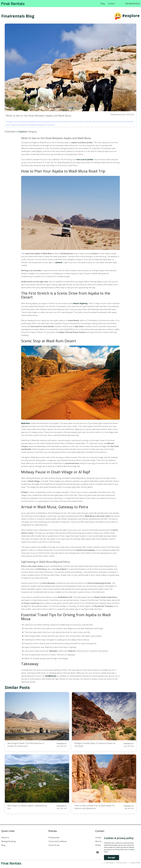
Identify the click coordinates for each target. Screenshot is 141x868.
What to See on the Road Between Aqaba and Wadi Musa (39, 116)
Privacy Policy (135, 862)
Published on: (59, 745)
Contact (111, 3)
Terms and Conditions (58, 841)
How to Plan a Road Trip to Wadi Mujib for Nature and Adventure (95, 807)
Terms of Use (54, 845)
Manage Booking (133, 3)
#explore (131, 16)
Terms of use (121, 862)
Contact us (100, 838)
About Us (5, 838)
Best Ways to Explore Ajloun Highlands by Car (27, 807)
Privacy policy (54, 838)
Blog (103, 3)
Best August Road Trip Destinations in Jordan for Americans (26, 745)
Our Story (109, 862)
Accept (111, 857)
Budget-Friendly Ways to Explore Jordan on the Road (95, 745)
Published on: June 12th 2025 (122, 115)
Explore (23, 132)
